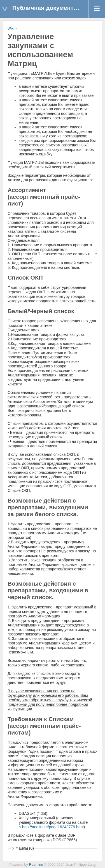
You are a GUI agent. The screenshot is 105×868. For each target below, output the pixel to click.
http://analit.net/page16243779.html (53, 827)
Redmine (36, 865)
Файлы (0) (25, 848)
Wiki (11, 28)
